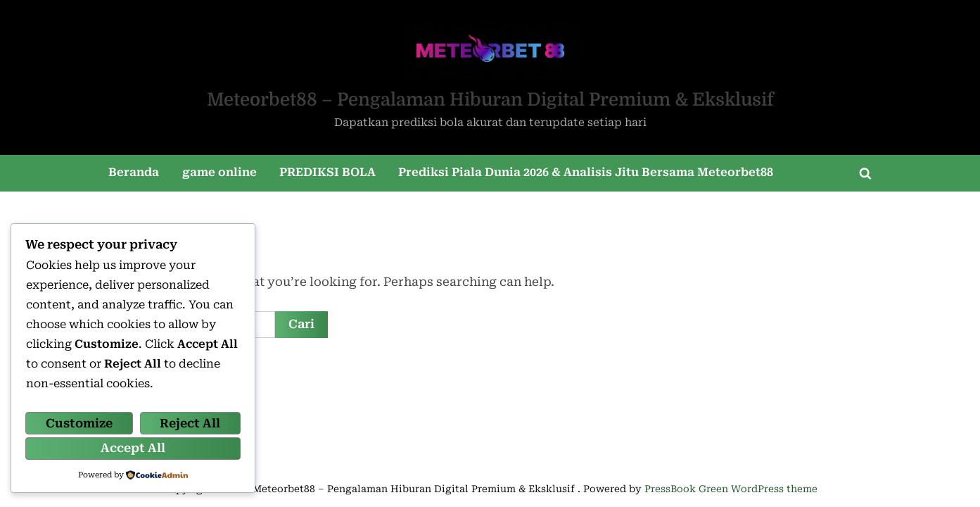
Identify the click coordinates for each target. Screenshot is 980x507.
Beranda (134, 172)
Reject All (190, 423)
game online (219, 172)
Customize (79, 423)
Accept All (133, 448)
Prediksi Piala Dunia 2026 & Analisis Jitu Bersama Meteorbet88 (586, 172)
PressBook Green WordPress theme (731, 489)
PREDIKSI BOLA (327, 172)
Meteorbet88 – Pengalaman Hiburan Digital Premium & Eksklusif (490, 100)
